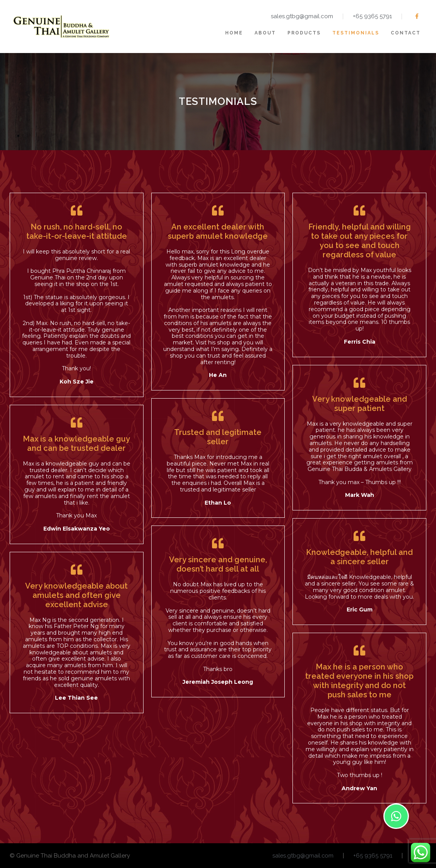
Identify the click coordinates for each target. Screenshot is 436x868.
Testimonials (356, 33)
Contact (406, 33)
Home (234, 33)
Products (304, 33)
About (265, 33)
